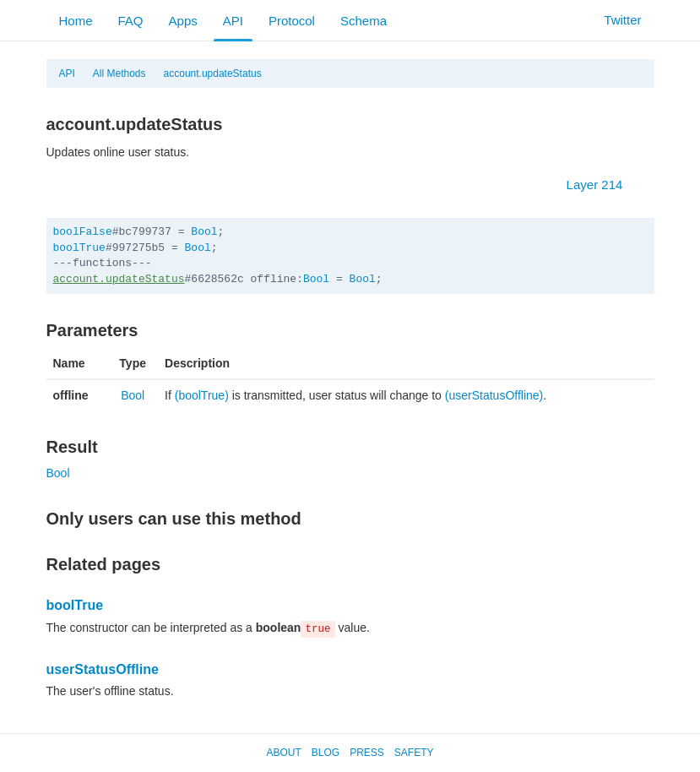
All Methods (119, 73)
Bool (204, 232)
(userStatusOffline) (494, 395)
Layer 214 (603, 185)
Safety (414, 753)
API (233, 21)
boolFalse (83, 232)
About (283, 753)
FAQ (131, 21)
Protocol (292, 21)
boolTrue (79, 248)
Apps (183, 21)
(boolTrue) (202, 395)
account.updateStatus (213, 73)
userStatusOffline (103, 669)
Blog (326, 753)
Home (76, 21)
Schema (364, 21)
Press (367, 753)
